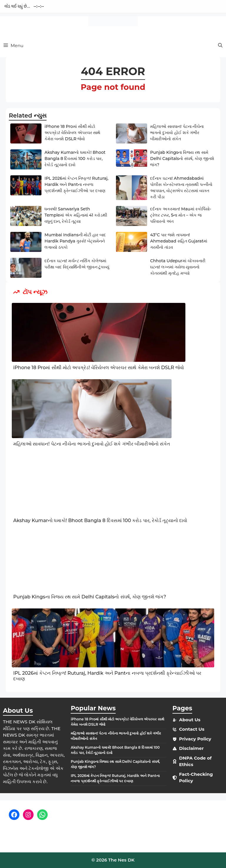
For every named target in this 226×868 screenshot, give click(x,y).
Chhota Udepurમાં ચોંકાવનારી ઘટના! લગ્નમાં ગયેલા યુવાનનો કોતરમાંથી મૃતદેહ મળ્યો (178, 267)
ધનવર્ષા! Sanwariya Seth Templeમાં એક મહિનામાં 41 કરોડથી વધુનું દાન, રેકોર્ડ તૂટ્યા (76, 215)
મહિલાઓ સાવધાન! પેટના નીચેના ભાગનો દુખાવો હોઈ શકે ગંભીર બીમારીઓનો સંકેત (177, 133)
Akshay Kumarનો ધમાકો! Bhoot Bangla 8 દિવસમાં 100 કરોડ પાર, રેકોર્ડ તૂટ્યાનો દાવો (75, 159)
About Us (190, 720)
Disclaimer (191, 748)
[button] (220, 46)
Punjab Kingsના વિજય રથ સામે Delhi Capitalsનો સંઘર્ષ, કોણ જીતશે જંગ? (182, 159)
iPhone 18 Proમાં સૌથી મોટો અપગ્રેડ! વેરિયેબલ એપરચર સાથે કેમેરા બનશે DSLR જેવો (72, 133)
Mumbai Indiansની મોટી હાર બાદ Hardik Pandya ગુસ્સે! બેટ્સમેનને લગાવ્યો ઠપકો (75, 241)
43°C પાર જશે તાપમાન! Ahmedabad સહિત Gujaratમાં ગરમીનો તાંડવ (179, 241)
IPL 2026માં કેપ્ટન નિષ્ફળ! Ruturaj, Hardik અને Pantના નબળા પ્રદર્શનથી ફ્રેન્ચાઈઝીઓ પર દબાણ (76, 184)
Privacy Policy (195, 739)
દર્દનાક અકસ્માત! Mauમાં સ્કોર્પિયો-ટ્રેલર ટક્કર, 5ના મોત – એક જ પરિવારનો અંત (181, 215)
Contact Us (192, 729)
